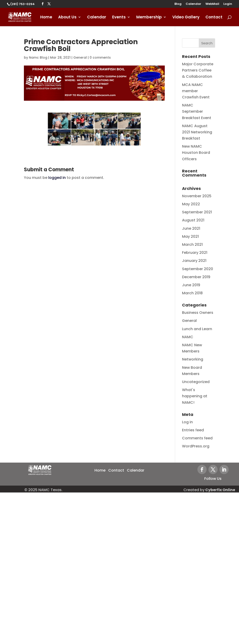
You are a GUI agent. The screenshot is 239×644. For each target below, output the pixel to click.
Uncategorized (196, 382)
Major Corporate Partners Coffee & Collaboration (198, 70)
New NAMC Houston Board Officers (196, 153)
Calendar (193, 4)
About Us (67, 17)
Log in (187, 422)
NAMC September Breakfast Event (197, 111)
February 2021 (195, 253)
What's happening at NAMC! (195, 396)
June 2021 (191, 228)
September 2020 (198, 269)
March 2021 (192, 245)
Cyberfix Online (220, 490)
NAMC (188, 337)
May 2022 (191, 204)
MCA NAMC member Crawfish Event (196, 91)
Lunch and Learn (197, 329)
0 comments (100, 57)
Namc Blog (38, 57)
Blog (178, 4)
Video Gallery (186, 17)
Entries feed (193, 430)
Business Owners (198, 313)
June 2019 (191, 285)
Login (228, 4)
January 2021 (194, 261)
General (80, 57)
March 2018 (192, 293)
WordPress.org (196, 446)
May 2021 (190, 236)
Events (119, 17)
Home (46, 17)
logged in (57, 178)
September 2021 (197, 212)
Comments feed (197, 438)
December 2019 (196, 277)
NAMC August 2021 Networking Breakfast (197, 132)
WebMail (212, 4)
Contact (214, 17)
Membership (149, 17)
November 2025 (197, 196)
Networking (193, 359)
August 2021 (193, 220)
